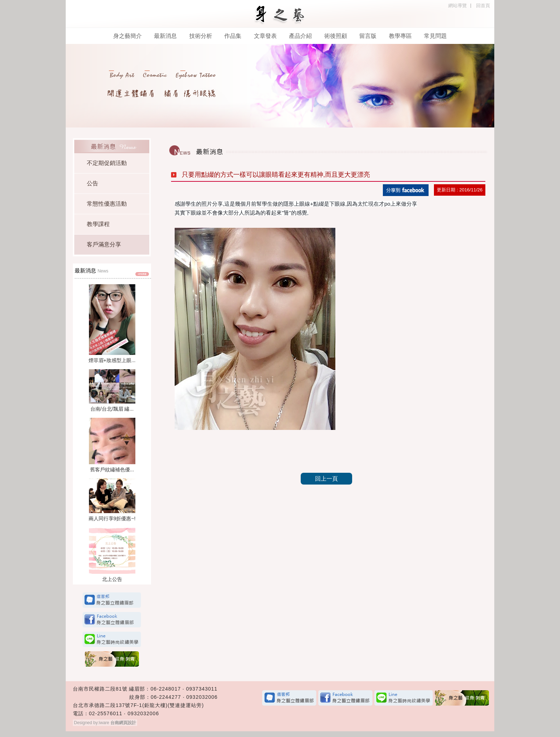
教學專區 (400, 36)
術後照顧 (336, 36)
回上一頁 (326, 479)
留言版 (369, 36)
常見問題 (435, 36)
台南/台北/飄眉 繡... (112, 409)
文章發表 (265, 36)
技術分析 (201, 36)
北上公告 (112, 579)
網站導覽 (457, 6)
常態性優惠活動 (107, 204)
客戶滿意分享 (104, 244)
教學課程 (98, 224)
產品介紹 (300, 36)
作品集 (233, 36)
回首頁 (483, 6)
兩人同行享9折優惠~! (112, 518)
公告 (92, 183)
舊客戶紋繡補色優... (112, 470)
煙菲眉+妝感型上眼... (112, 360)
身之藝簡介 (127, 36)
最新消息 (165, 36)
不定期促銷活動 (107, 163)
